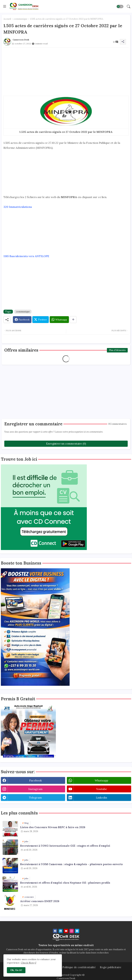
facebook (35, 780)
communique (20, 19)
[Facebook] (22, 320)
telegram (35, 798)
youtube (101, 789)
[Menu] (5, 6)
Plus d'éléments (117, 350)
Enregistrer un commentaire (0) (66, 444)
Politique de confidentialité (79, 967)
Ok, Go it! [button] (16, 970)
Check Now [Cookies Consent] (27, 963)
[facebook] (55, 931)
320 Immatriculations (18, 207)
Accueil (7, 19)
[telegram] (77, 931)
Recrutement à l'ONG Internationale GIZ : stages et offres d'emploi (65, 846)
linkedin (101, 798)
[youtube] (66, 931)
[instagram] (72, 931)
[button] (120, 7)
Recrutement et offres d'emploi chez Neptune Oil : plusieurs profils (65, 883)
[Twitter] (41, 320)
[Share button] (73, 320)
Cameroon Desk (66, 978)
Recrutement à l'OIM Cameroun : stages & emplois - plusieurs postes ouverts (71, 864)
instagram (35, 789)
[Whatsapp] (59, 320)
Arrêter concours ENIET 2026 (40, 901)
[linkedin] (61, 931)
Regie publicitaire (111, 967)
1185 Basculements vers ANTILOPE (26, 256)
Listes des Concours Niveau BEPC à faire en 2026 (53, 827)
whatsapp (101, 780)
